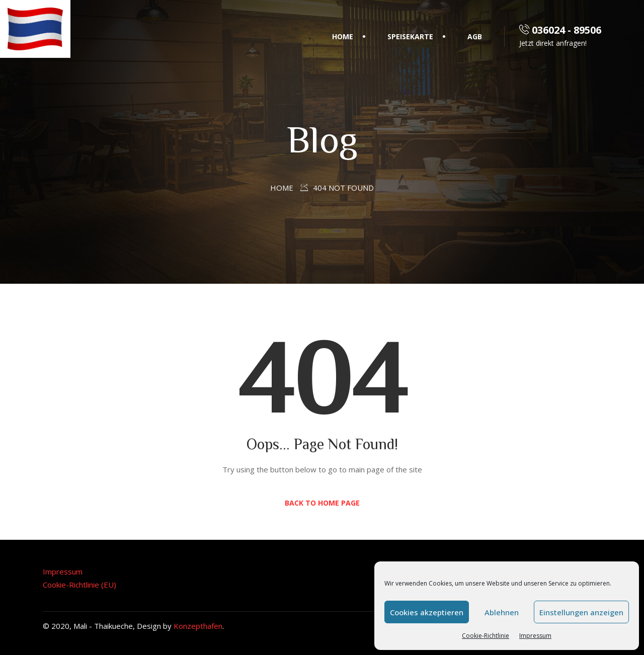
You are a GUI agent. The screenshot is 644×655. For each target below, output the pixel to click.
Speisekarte (410, 36)
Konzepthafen (198, 626)
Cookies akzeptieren (427, 612)
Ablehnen (502, 612)
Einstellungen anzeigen (581, 612)
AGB (475, 36)
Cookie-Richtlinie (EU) (79, 585)
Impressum (535, 636)
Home (343, 36)
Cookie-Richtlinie (486, 636)
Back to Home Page (322, 503)
